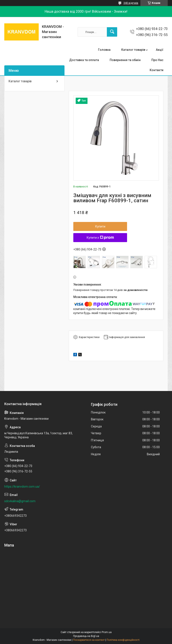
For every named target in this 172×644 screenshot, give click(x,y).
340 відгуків (131, 3)
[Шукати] (112, 32)
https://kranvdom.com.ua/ (22, 487)
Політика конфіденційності (123, 640)
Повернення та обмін (125, 60)
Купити (100, 226)
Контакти (157, 70)
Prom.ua (107, 632)
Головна (104, 50)
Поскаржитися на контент (89, 640)
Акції (160, 50)
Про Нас (157, 60)
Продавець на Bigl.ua (86, 636)
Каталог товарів (133, 50)
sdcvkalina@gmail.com (20, 501)
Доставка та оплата (84, 60)
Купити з (100, 238)
